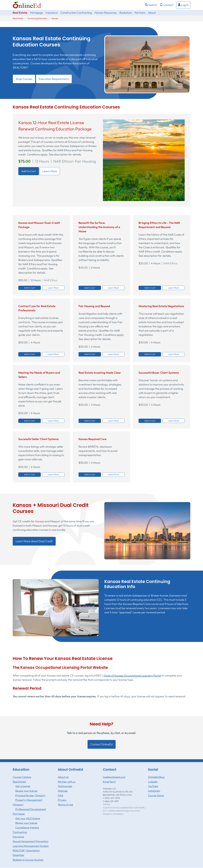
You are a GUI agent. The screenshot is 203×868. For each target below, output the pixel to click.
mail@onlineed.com (114, 777)
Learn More (50, 171)
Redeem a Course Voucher (28, 860)
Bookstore (126, 13)
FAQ (60, 795)
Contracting (20, 832)
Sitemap (63, 791)
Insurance (52, 13)
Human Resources (106, 13)
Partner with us (67, 782)
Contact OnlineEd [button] (102, 744)
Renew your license (26, 791)
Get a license (23, 786)
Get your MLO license (28, 818)
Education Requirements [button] (54, 79)
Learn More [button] (53, 288)
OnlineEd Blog (156, 777)
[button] (183, 5)
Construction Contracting (76, 13)
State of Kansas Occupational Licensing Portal (132, 675)
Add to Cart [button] (29, 288)
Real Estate (20, 13)
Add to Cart (29, 171)
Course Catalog (22, 777)
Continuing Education (37, 18)
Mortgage (37, 13)
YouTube (153, 786)
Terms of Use (65, 805)
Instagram (154, 791)
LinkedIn (153, 782)
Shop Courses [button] (24, 79)
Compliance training (27, 827)
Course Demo (156, 795)
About (152, 13)
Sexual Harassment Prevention (31, 841)
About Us (63, 777)
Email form (109, 782)
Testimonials (65, 786)
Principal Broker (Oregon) (30, 795)
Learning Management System (31, 846)
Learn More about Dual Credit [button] (34, 541)
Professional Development (31, 809)
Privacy (62, 800)
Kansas (55, 18)
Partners (140, 13)
